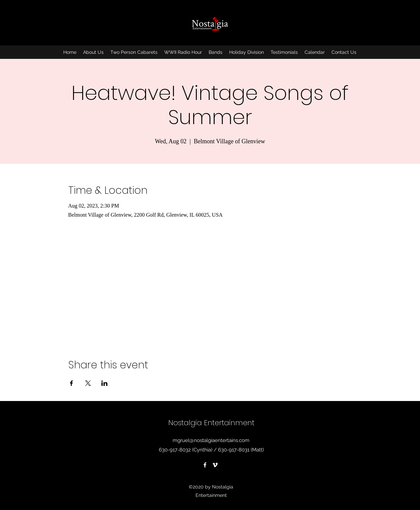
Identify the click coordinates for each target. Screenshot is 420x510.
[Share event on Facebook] (72, 383)
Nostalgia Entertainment (211, 423)
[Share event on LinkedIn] (104, 383)
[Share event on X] (88, 383)
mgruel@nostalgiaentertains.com (211, 440)
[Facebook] (205, 465)
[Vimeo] (215, 465)
